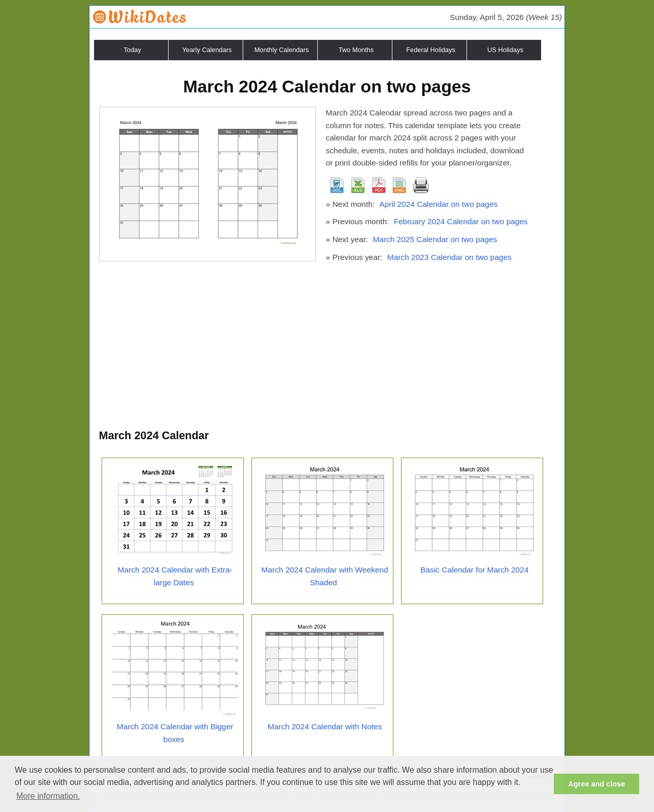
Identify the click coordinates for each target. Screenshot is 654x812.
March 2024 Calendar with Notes (325, 726)
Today (132, 50)
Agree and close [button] (597, 784)
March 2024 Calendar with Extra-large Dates (175, 576)
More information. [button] (48, 796)
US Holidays (505, 50)
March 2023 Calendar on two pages (449, 257)
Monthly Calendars (282, 50)
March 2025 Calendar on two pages (435, 239)
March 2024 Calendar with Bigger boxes (175, 733)
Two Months (356, 50)
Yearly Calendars (207, 50)
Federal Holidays (431, 50)
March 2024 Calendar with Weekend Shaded (325, 576)
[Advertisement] (327, 350)
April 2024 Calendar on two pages (438, 204)
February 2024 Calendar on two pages (461, 221)
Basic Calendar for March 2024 (475, 570)
